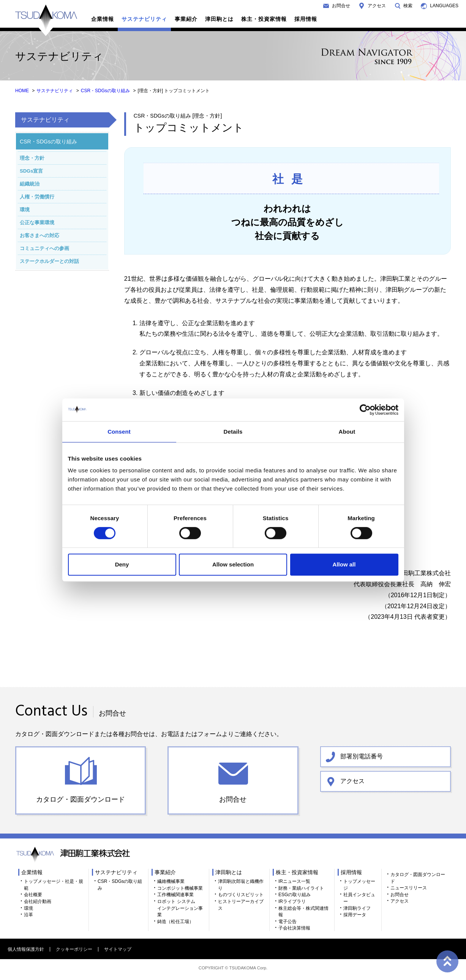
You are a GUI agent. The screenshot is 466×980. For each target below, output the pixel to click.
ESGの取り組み (295, 895)
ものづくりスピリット (241, 895)
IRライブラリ (292, 901)
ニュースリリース (409, 888)
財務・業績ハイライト (301, 888)
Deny (122, 564)
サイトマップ (118, 949)
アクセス (377, 6)
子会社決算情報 (294, 928)
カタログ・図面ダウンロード (81, 799)
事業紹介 (186, 19)
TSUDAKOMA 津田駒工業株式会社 (46, 20)
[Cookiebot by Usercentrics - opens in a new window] (365, 410)
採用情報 (306, 19)
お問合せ (341, 6)
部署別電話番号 (362, 756)
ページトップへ (447, 961)
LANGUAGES (444, 6)
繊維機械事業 (171, 881)
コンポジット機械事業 (180, 888)
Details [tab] (233, 432)
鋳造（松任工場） (175, 922)
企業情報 (103, 19)
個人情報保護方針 (26, 949)
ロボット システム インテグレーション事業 (180, 908)
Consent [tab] (119, 432)
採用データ (355, 915)
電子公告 (287, 922)
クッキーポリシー (74, 949)
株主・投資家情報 (264, 19)
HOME (22, 91)
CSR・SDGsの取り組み (105, 91)
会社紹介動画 (38, 901)
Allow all (344, 564)
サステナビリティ (144, 19)
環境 (28, 908)
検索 (408, 6)
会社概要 (33, 895)
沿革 (28, 915)
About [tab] (347, 432)
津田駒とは (219, 19)
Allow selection (233, 564)
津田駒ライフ (357, 908)
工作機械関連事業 (175, 895)
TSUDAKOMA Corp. (248, 968)
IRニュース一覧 (294, 881)
